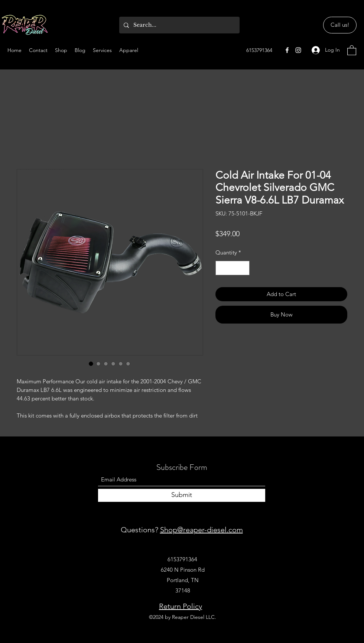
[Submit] (182, 495)
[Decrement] (222, 268)
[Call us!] (340, 25)
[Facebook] (287, 50)
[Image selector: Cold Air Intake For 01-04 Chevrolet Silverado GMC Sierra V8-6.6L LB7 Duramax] (91, 364)
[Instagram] (298, 50)
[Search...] (179, 25)
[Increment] (244, 268)
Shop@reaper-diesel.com (201, 530)
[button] (352, 50)
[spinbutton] (233, 268)
